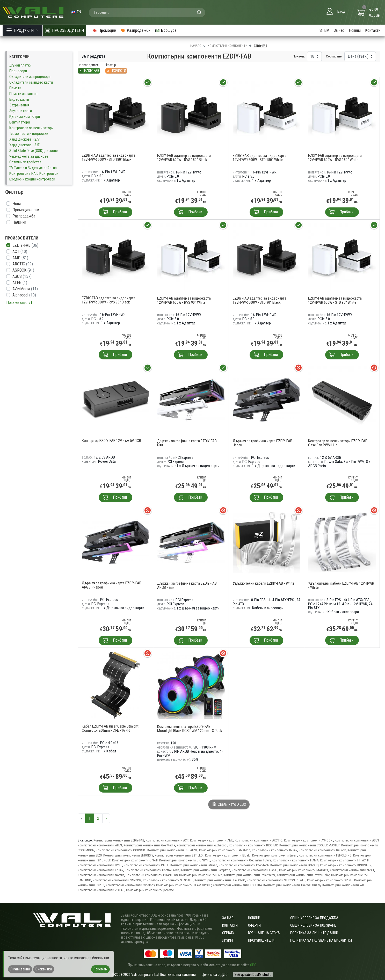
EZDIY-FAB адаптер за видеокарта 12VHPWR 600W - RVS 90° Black (109, 300)
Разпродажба (24, 216)
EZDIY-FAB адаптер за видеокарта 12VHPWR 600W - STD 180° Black (109, 157)
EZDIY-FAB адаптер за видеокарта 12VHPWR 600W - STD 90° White (335, 300)
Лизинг (228, 940)
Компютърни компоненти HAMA (296, 860)
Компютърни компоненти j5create (150, 890)
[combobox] (147, 12)
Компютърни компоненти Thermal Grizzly (292, 885)
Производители (261, 940)
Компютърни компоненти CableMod (225, 850)
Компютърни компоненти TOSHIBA (237, 885)
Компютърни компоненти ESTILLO (179, 855)
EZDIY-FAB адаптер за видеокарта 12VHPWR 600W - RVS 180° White (335, 158)
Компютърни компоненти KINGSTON (346, 865)
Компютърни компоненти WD (343, 885)
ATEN (20, 283)
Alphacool (24, 295)
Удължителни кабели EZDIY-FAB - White (264, 583)
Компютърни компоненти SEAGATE (168, 880)
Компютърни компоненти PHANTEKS (152, 875)
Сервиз (228, 933)
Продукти (23, 30)
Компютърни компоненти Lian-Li (255, 870)
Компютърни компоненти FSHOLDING (325, 855)
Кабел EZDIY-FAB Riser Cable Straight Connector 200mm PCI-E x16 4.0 (110, 728)
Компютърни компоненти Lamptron (205, 870)
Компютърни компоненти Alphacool (202, 845)
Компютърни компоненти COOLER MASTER (310, 845)
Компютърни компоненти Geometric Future (242, 860)
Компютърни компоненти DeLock (322, 850)
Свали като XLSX (229, 804)
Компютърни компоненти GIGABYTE (185, 860)
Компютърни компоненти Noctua (101, 875)
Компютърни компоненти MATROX (304, 870)
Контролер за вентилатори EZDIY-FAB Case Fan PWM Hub (338, 443)
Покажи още (19, 303)
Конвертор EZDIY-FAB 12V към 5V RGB (111, 441)
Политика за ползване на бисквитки (321, 940)
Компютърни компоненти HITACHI (344, 860)
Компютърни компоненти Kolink (100, 870)
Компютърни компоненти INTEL (146, 865)
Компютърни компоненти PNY (201, 875)
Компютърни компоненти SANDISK (117, 880)
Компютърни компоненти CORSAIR (121, 850)
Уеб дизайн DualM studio (253, 975)
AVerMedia (25, 289)
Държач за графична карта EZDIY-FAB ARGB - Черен (112, 585)
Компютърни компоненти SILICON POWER (276, 880)
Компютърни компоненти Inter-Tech (244, 865)
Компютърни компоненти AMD (212, 840)
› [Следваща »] (106, 818)
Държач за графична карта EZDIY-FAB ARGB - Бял (187, 585)
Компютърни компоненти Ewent (275, 855)
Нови (17, 204)
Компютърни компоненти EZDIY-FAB (119, 840)
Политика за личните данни (314, 933)
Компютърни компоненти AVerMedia (149, 845)
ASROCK (23, 270)
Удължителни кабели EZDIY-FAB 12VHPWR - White (341, 585)
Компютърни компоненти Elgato (228, 855)
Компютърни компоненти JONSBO (294, 865)
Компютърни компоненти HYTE (100, 865)
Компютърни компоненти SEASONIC (220, 880)
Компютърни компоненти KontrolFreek (152, 870)
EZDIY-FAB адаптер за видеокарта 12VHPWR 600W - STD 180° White (260, 158)
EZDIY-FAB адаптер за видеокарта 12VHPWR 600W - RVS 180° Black (184, 158)
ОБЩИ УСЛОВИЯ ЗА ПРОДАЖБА (314, 918)
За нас (339, 30)
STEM (324, 30)
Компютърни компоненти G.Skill (135, 860)
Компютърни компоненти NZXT (352, 870)
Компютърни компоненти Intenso (194, 865)
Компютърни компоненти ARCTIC (259, 840)
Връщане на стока (264, 933)
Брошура (166, 30)
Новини (355, 30)
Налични (19, 222)
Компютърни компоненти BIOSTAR (253, 845)
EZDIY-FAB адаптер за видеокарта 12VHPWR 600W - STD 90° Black (260, 300)
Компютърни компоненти (227, 46)
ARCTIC (23, 264)
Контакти (373, 30)
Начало (196, 46)
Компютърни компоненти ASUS (357, 840)
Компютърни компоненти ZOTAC (101, 890)
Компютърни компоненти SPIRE (330, 880)
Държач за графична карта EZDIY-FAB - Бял (188, 443)
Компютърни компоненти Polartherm (249, 875)
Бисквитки (44, 969)
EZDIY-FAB (25, 245)
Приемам (100, 969)
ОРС (253, 965)
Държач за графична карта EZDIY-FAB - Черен (264, 443)
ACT (20, 252)
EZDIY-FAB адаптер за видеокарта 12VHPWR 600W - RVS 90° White (184, 300)
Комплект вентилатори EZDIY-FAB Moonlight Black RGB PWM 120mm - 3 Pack (190, 729)
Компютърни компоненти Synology (130, 885)
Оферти (254, 925)
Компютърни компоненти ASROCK (309, 840)
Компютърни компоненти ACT (167, 840)
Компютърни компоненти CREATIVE (172, 850)
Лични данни (20, 969)
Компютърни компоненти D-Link (275, 850)
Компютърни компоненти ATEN (100, 845)
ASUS (22, 276)
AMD (20, 258)
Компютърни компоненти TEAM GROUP (184, 885)
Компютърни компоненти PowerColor (303, 875)
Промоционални (26, 210)
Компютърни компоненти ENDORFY (128, 855)
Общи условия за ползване (313, 925)
